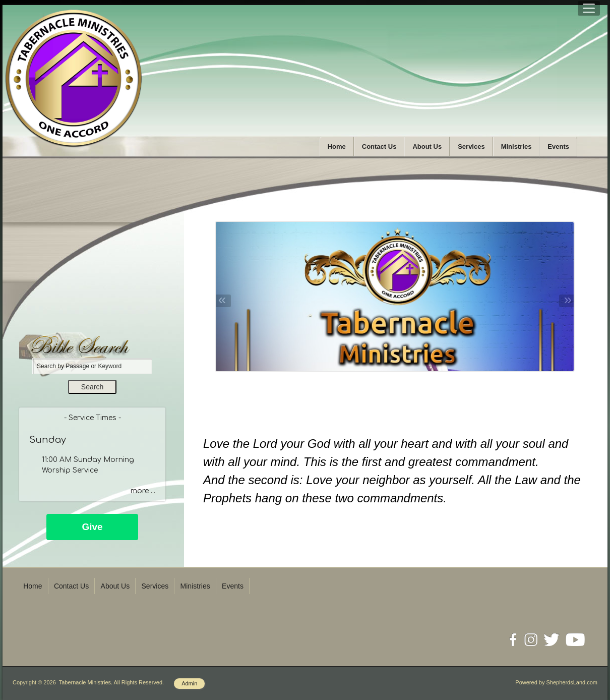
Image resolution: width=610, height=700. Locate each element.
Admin (189, 683)
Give (92, 527)
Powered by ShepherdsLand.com (556, 682)
